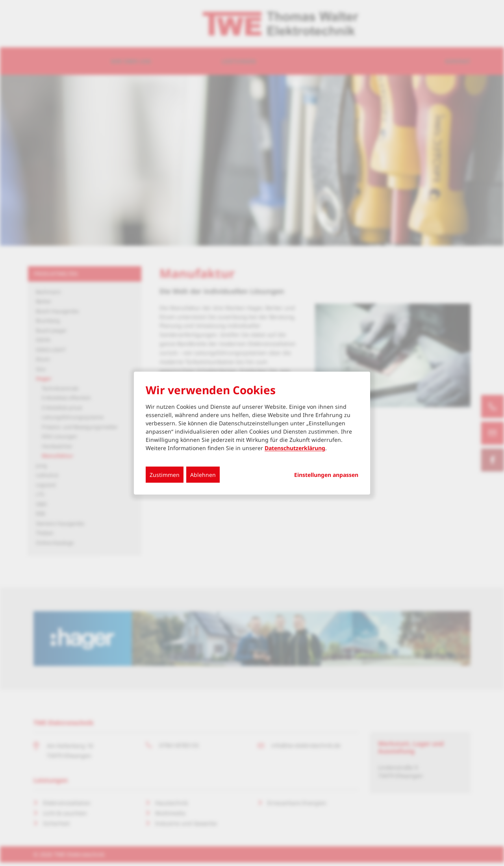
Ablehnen (203, 475)
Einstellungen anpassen (326, 475)
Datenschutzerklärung (295, 448)
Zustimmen (165, 475)
